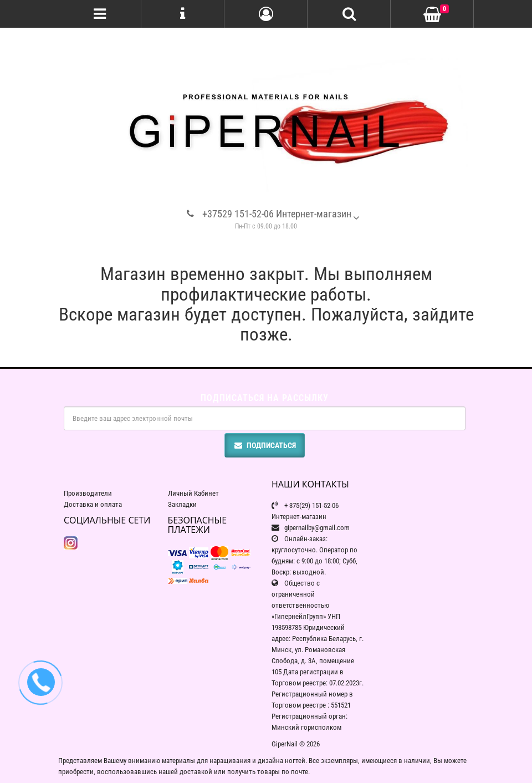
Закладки (182, 504)
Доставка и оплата (93, 504)
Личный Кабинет (193, 493)
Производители (88, 493)
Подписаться (265, 445)
